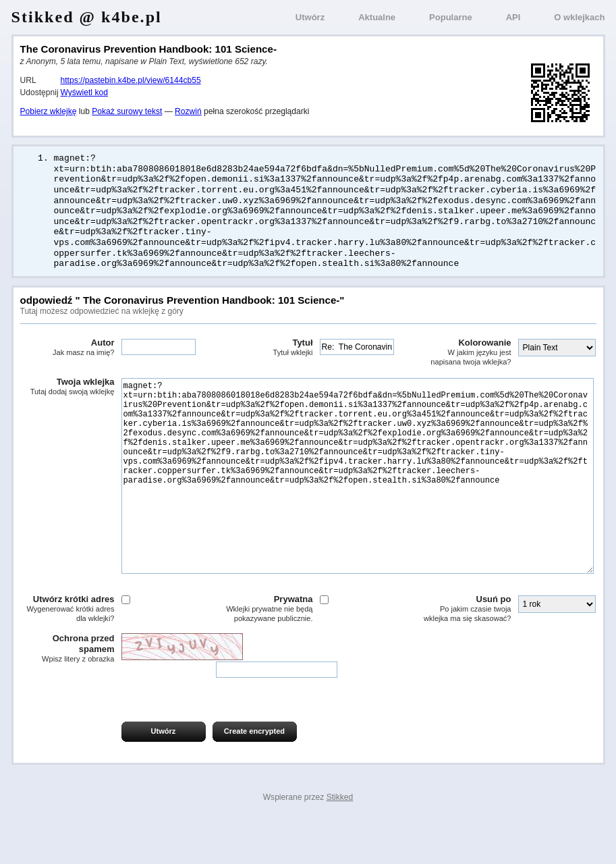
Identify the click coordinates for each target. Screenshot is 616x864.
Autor (67, 348)
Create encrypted (254, 772)
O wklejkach (579, 17)
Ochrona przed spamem (67, 690)
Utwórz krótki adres (67, 650)
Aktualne (377, 17)
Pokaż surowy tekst (127, 111)
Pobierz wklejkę (49, 111)
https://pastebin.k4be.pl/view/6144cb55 (131, 80)
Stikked (340, 838)
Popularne (451, 17)
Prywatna (266, 650)
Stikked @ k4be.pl (87, 17)
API (513, 17)
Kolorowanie (464, 353)
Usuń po (464, 650)
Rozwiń (188, 111)
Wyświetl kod (84, 92)
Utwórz (310, 17)
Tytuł (266, 348)
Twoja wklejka (67, 387)
